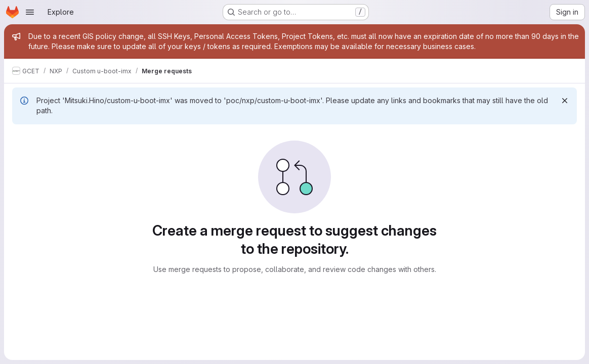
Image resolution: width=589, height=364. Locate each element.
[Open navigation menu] (30, 12)
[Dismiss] (565, 101)
